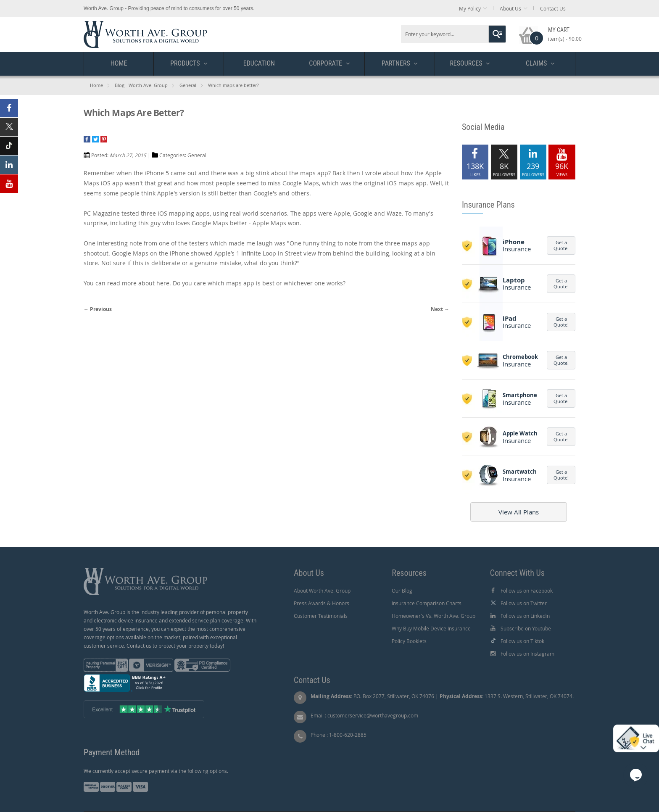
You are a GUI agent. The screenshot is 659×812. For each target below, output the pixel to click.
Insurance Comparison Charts (427, 603)
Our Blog (402, 591)
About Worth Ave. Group (322, 591)
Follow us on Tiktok (522, 641)
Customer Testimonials (321, 616)
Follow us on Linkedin (525, 616)
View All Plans (519, 512)
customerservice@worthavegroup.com (373, 715)
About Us (510, 8)
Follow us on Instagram (527, 654)
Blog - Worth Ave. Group (141, 85)
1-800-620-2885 (348, 735)
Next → (440, 309)
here (163, 283)
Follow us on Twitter (524, 603)
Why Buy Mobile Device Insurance (431, 628)
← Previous (98, 309)
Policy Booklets (409, 641)
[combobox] (453, 34)
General (188, 85)
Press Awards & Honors (322, 603)
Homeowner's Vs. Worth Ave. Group (434, 616)
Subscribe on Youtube (526, 628)
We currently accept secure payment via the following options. (156, 771)
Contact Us (553, 8)
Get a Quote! (561, 245)
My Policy (470, 8)
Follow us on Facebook (527, 591)
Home (96, 85)
